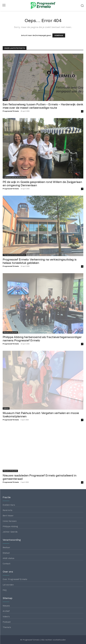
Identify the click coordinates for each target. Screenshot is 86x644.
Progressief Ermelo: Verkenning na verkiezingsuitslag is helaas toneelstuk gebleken (40, 261)
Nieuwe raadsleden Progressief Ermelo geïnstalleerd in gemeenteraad (40, 477)
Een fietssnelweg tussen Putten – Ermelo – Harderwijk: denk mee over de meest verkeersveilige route (43, 106)
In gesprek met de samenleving (15, 177)
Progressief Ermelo (11, 111)
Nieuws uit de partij (10, 332)
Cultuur (6, 408)
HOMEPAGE (59, 35)
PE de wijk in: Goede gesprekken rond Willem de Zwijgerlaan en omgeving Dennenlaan (42, 184)
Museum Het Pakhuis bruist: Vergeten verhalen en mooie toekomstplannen (41, 415)
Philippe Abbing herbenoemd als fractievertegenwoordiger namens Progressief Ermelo (42, 339)
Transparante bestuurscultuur (14, 255)
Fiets (5, 100)
